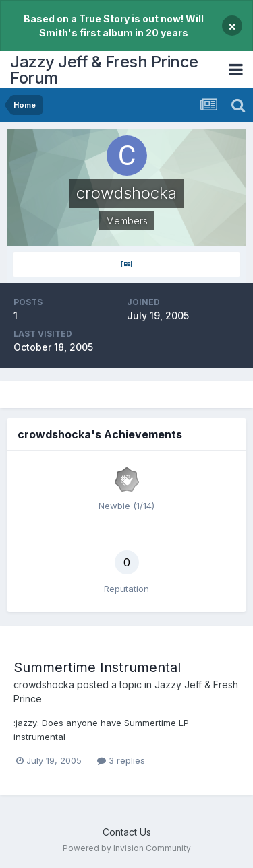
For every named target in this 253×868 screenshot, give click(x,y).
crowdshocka (44, 685)
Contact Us (127, 832)
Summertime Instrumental (97, 667)
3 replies (121, 760)
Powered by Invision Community (127, 848)
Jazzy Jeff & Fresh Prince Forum (104, 70)
